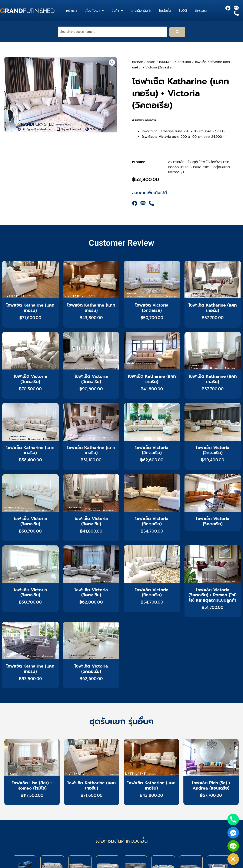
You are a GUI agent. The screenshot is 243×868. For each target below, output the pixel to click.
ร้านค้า (151, 62)
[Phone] (233, 820)
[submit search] (177, 32)
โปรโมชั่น (165, 11)
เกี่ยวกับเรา (94, 11)
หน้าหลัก (138, 62)
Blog (183, 11)
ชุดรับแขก (184, 62)
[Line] (233, 846)
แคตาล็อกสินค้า (141, 11)
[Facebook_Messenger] (233, 833)
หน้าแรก (71, 11)
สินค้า (117, 11)
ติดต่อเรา (201, 11)
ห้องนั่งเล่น (166, 62)
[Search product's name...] (112, 32)
